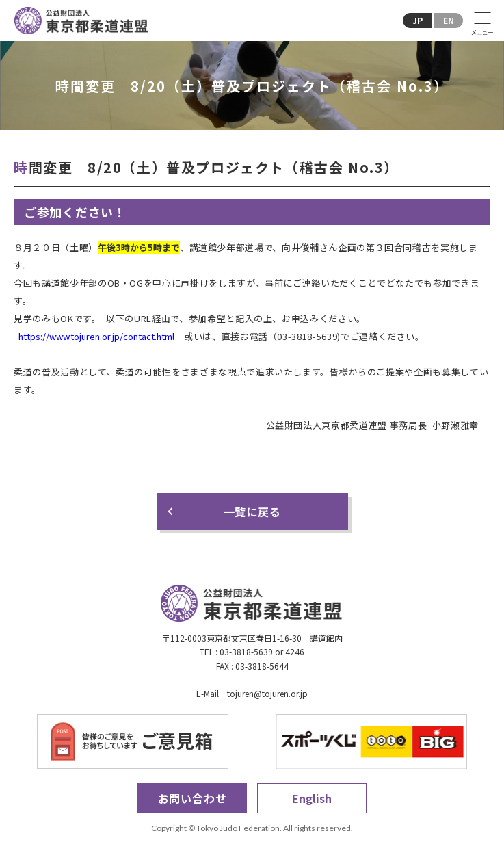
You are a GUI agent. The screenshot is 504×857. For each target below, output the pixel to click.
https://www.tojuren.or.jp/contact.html (96, 336)
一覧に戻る (252, 512)
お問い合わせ (193, 798)
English (312, 798)
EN (449, 20)
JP (417, 20)
